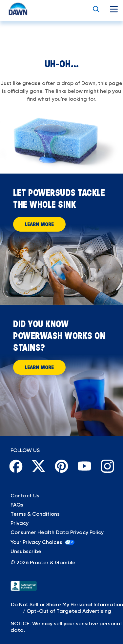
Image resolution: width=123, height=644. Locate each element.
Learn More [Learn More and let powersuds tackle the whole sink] (39, 224)
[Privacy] (61, 523)
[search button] (96, 9)
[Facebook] (16, 466)
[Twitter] (39, 466)
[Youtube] (84, 466)
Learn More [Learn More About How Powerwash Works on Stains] (39, 367)
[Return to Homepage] (12, 9)
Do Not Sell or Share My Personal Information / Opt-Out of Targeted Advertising (67, 608)
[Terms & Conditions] (61, 514)
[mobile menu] (114, 9)
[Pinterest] (62, 466)
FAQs (17, 505)
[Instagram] (107, 466)
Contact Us (25, 496)
